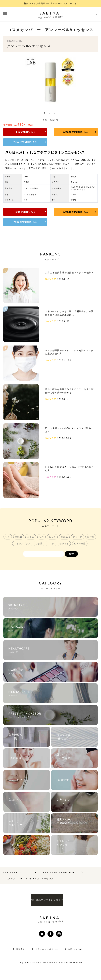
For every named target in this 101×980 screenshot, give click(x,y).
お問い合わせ (77, 955)
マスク (57, 550)
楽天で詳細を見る (18, 132)
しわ (47, 543)
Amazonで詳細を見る (49, 132)
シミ (13, 543)
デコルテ (84, 543)
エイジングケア (28, 550)
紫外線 (11, 550)
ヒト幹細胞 (86, 550)
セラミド (70, 550)
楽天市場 (54, 120)
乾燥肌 (24, 543)
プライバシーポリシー (47, 955)
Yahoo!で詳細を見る (81, 132)
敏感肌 (71, 543)
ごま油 (45, 550)
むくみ (59, 543)
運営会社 (19, 955)
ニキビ (36, 543)
